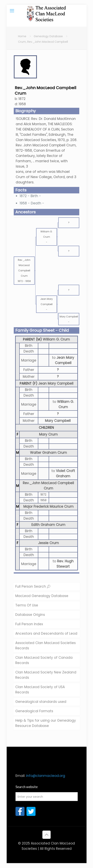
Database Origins (30, 615)
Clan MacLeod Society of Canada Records (44, 660)
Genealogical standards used (41, 702)
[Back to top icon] (46, 835)
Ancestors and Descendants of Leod (46, 633)
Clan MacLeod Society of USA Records (40, 690)
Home (22, 36)
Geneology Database (48, 36)
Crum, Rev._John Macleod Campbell (43, 42)
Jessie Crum (48, 543)
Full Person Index (29, 624)
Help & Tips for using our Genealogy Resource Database (46, 723)
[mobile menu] (12, 11)
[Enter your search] (47, 797)
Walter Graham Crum (48, 453)
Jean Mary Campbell (56, 383)
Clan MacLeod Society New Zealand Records (46, 675)
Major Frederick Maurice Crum (48, 506)
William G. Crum (56, 339)
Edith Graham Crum (48, 525)
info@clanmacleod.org (46, 776)
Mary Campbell (58, 421)
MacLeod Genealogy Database (42, 596)
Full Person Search (33, 586)
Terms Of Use (27, 605)
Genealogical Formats (34, 711)
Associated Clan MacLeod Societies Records (46, 646)
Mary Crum (48, 434)
